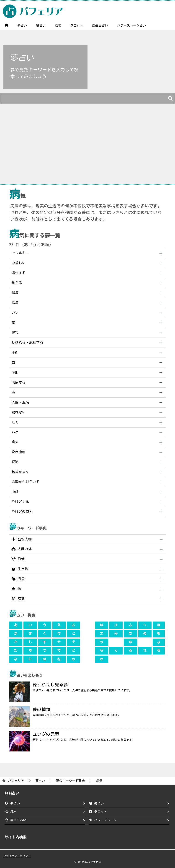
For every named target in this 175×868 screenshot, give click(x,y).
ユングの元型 (46, 734)
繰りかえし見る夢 (50, 685)
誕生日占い (100, 25)
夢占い (22, 25)
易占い (41, 25)
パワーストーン (105, 820)
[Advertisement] (87, 146)
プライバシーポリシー (17, 856)
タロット (77, 25)
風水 (58, 25)
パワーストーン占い (131, 25)
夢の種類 (41, 709)
